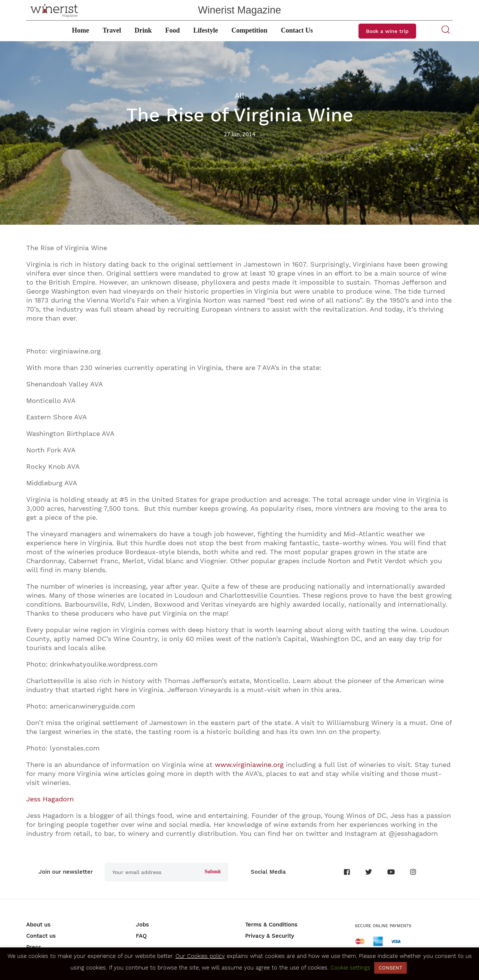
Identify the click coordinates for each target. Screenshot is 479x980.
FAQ (141, 936)
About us (38, 925)
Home (80, 30)
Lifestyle (206, 30)
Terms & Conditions (271, 925)
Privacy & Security (270, 936)
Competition (250, 30)
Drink (143, 30)
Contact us (41, 936)
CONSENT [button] (390, 968)
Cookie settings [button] (350, 968)
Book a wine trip (387, 31)
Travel (112, 30)
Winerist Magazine (239, 10)
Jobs (142, 925)
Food (173, 30)
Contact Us (297, 30)
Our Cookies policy (200, 956)
